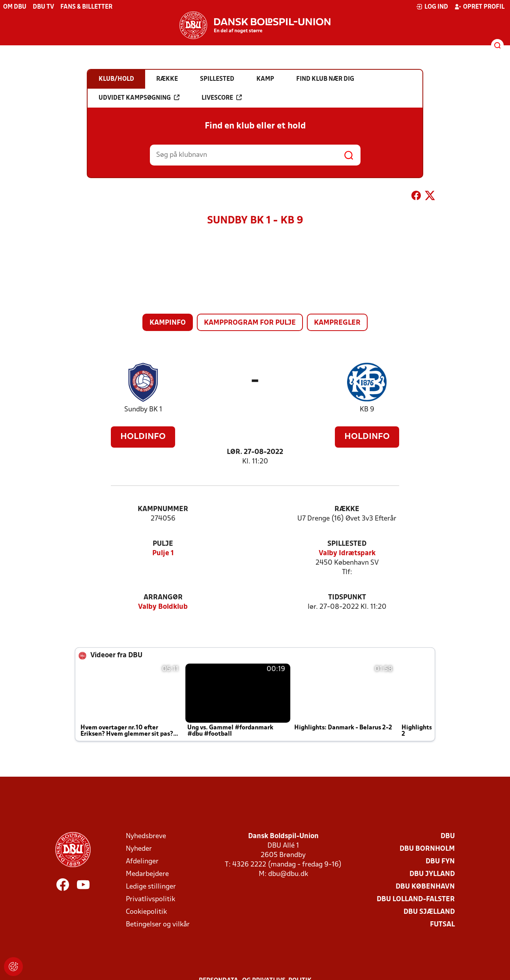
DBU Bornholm (427, 849)
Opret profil (479, 7)
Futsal (442, 925)
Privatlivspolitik (150, 899)
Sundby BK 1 (143, 410)
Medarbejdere (147, 874)
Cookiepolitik (146, 912)
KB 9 (367, 410)
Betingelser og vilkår (158, 925)
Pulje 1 (163, 553)
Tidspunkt (347, 598)
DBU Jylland (432, 874)
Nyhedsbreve (146, 836)
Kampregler (337, 323)
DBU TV (43, 7)
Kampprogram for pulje (250, 323)
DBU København (425, 887)
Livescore (222, 98)
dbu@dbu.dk (288, 874)
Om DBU (15, 7)
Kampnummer (163, 509)
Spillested (347, 544)
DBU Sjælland (429, 912)
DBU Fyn (440, 862)
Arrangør (163, 598)
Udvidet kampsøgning (139, 98)
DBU (448, 836)
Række (347, 509)
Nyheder (139, 849)
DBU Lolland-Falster (416, 899)
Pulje (163, 544)
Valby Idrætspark (347, 553)
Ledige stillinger (151, 887)
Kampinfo (168, 323)
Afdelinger (142, 862)
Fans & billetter (86, 7)
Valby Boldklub (163, 607)
